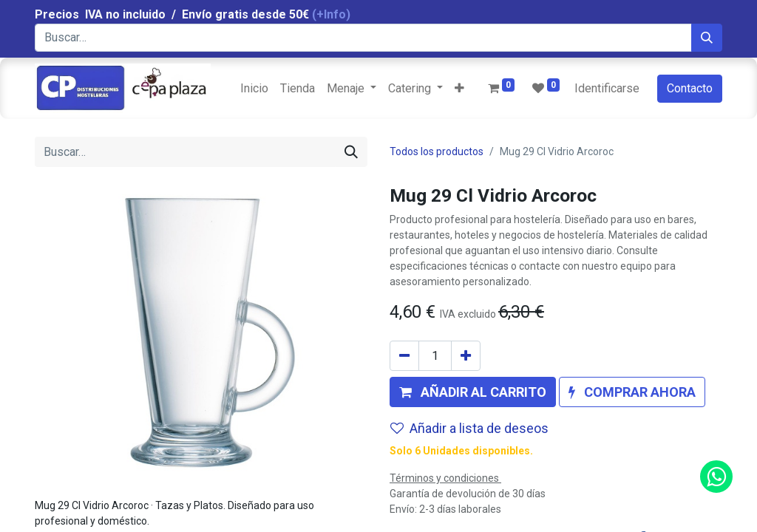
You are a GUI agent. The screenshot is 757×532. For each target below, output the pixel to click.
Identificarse (607, 88)
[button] (459, 89)
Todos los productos (437, 151)
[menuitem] (254, 89)
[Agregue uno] (466, 356)
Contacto (690, 88)
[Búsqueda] (707, 38)
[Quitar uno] (404, 356)
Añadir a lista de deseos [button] (469, 428)
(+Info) (331, 14)
